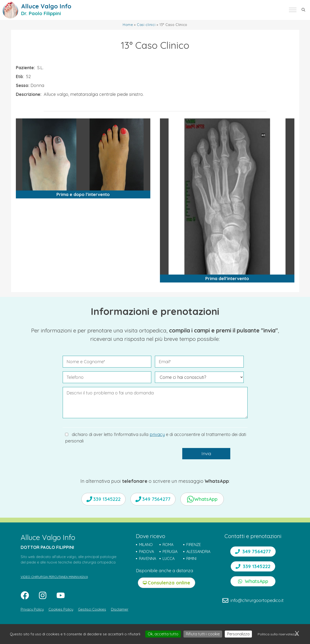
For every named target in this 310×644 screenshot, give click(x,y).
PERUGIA (170, 552)
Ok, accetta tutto (163, 634)
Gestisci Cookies (92, 609)
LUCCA (169, 558)
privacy (157, 434)
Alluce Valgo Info (46, 6)
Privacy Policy (32, 609)
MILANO (146, 545)
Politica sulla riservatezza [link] (278, 634)
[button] (303, 10)
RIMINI (191, 558)
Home (128, 25)
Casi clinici (146, 25)
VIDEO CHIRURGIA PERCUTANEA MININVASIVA (54, 577)
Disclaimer (120, 609)
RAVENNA (148, 558)
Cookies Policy (61, 609)
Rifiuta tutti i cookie (203, 634)
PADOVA (146, 552)
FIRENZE (194, 545)
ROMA (168, 545)
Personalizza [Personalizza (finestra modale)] (238, 634)
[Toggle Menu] (293, 10)
